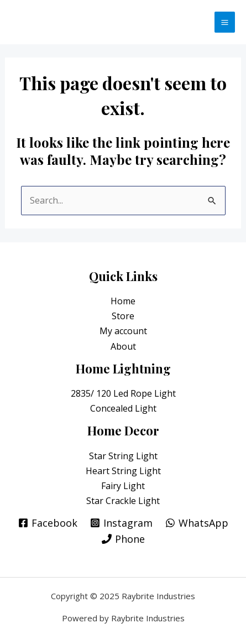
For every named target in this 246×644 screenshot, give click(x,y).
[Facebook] (48, 523)
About (123, 346)
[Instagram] (121, 523)
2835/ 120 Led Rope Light (123, 393)
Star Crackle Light (123, 501)
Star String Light (123, 456)
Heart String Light (123, 471)
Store (123, 316)
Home (123, 301)
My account (123, 331)
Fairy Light (123, 486)
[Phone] (123, 539)
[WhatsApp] (197, 523)
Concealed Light (123, 408)
